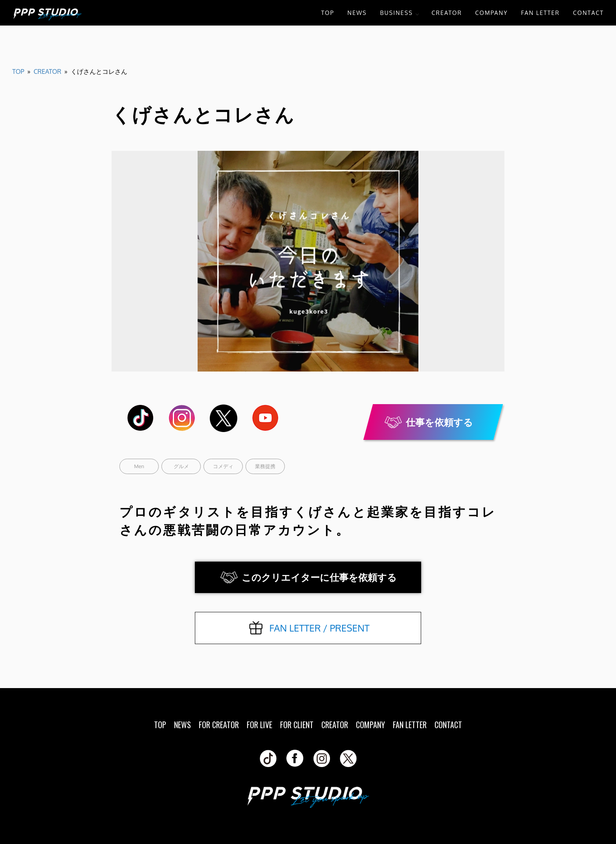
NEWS (357, 13)
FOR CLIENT (297, 725)
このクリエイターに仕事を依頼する (319, 577)
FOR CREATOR (219, 725)
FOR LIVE (259, 725)
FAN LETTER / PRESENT (319, 628)
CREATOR (447, 13)
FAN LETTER (540, 13)
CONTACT (588, 13)
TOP (327, 13)
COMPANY (492, 13)
